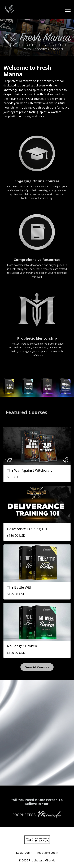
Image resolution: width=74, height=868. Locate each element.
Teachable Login (47, 853)
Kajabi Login (24, 853)
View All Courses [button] (37, 667)
